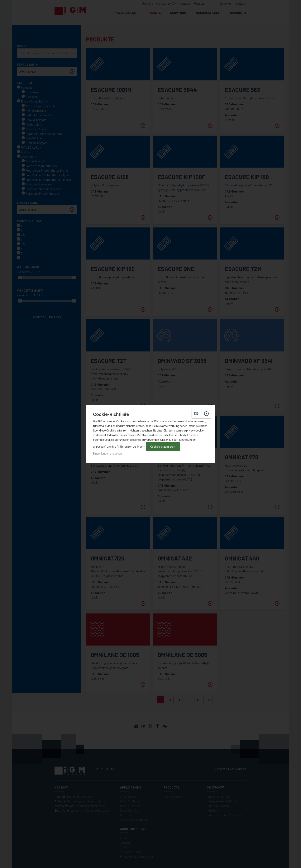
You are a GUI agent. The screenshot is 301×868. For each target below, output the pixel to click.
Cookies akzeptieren (163, 447)
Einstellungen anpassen (107, 454)
